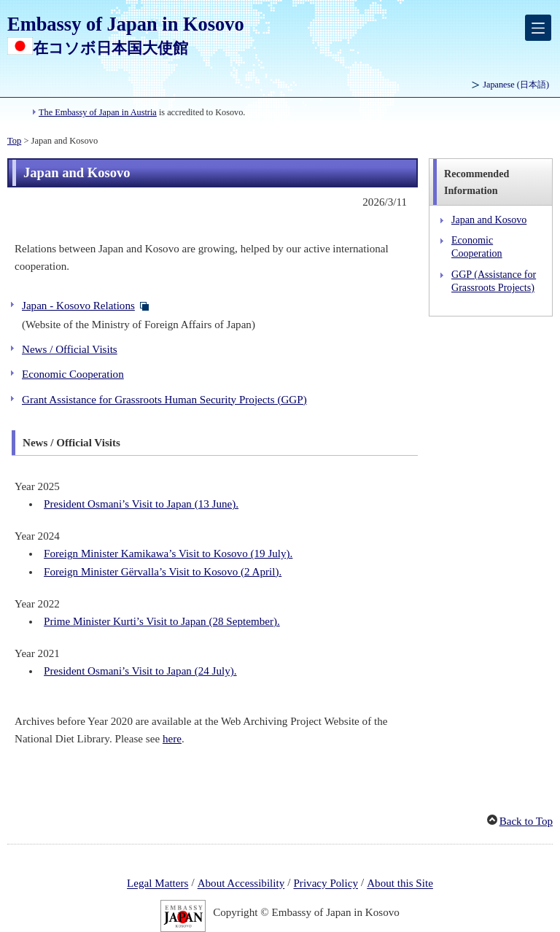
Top (14, 141)
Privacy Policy (326, 884)
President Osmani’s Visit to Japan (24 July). (140, 671)
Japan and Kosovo (489, 220)
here (172, 739)
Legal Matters (157, 884)
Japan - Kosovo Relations (78, 306)
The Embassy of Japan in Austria (98, 112)
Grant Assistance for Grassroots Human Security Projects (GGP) (164, 400)
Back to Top (526, 821)
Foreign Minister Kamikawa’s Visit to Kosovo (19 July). (168, 554)
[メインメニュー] (538, 28)
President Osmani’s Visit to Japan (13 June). (141, 504)
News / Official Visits (70, 349)
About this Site (400, 884)
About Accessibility (241, 884)
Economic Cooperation (73, 374)
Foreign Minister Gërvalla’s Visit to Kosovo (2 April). (163, 572)
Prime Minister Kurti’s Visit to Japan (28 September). (162, 621)
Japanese (516, 85)
